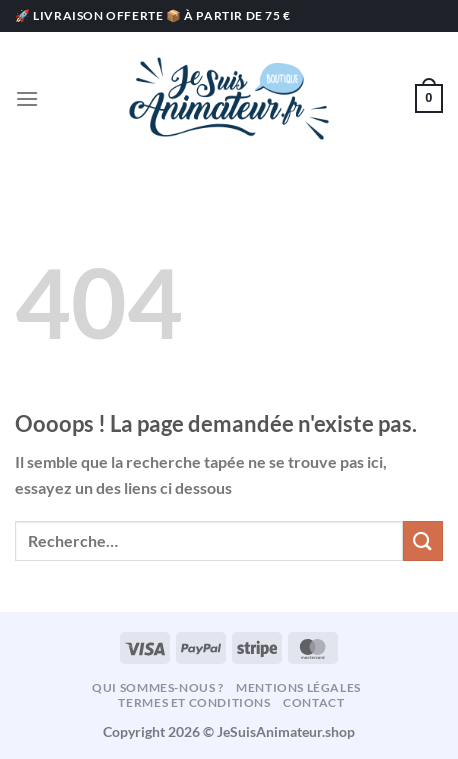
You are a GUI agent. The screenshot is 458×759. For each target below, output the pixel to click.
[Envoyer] (423, 540)
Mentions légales (298, 687)
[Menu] (27, 98)
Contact (313, 702)
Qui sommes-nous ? (157, 687)
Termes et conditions (194, 702)
